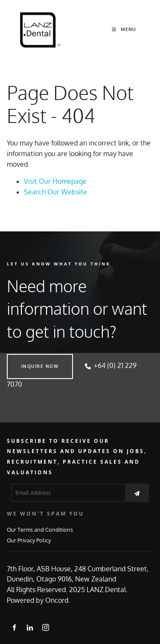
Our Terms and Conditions (40, 529)
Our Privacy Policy (29, 540)
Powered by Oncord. (38, 600)
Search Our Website (55, 192)
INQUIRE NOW (26, 359)
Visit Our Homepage (55, 181)
